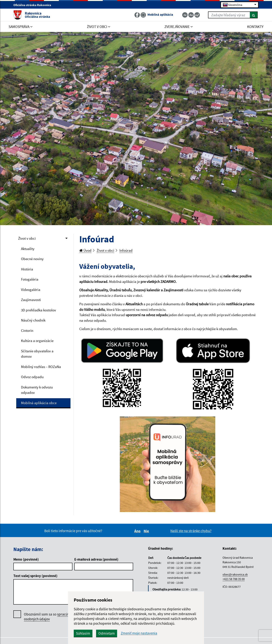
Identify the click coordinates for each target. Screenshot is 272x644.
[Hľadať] (254, 15)
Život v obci (27, 238)
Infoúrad (126, 250)
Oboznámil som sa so (51, 617)
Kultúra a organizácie (37, 341)
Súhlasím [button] (83, 633)
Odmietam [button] (107, 633)
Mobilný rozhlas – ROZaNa (41, 367)
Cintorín (27, 331)
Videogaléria (31, 290)
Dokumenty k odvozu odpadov (37, 390)
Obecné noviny (32, 259)
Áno (138, 531)
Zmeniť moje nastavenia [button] (139, 633)
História (27, 269)
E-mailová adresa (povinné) (96, 559)
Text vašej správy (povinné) (35, 576)
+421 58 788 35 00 (234, 579)
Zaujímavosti (31, 300)
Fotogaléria (30, 279)
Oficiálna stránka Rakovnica (34, 5)
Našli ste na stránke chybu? (191, 531)
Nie (147, 531)
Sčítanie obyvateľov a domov (37, 354)
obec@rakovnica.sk (235, 574)
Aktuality (28, 249)
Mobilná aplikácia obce (39, 403)
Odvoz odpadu (32, 377)
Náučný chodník (33, 320)
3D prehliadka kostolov (38, 310)
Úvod (85, 250)
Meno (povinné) (26, 559)
